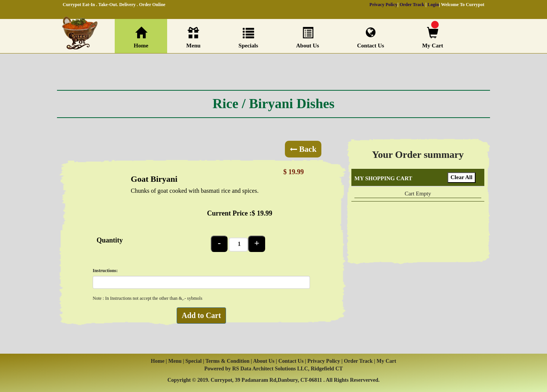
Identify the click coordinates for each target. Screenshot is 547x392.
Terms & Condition (228, 361)
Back (303, 149)
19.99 (265, 213)
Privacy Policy (384, 5)
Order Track (412, 5)
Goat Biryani (154, 179)
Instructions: (105, 271)
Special (194, 361)
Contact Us (371, 38)
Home (141, 38)
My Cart (432, 38)
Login (433, 5)
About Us (308, 38)
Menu (193, 38)
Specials (248, 38)
